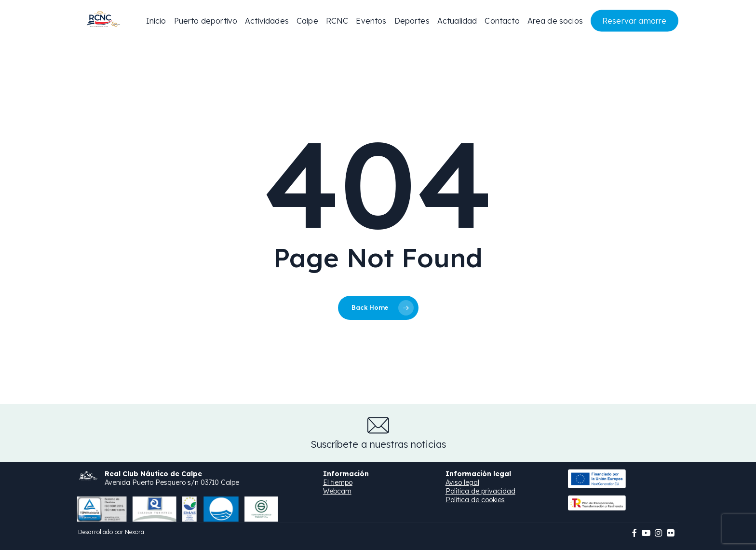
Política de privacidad (480, 491)
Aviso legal (462, 482)
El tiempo (338, 482)
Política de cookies (475, 500)
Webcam (337, 491)
